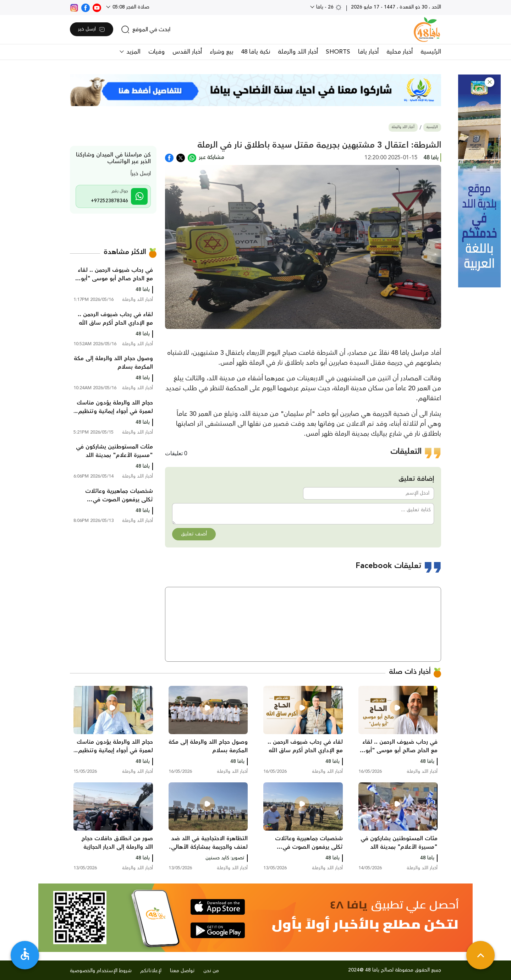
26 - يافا (328, 7)
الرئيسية (431, 52)
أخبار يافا (368, 52)
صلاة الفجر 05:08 (130, 7)
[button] (490, 82)
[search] (146, 29)
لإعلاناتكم (151, 971)
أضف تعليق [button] (194, 534)
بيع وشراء (221, 52)
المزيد (133, 52)
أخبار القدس (187, 52)
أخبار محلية (400, 52)
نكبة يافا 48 (255, 52)
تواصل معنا (182, 971)
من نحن (211, 971)
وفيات (156, 52)
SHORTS (338, 52)
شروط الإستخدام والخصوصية (101, 971)
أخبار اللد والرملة (298, 52)
